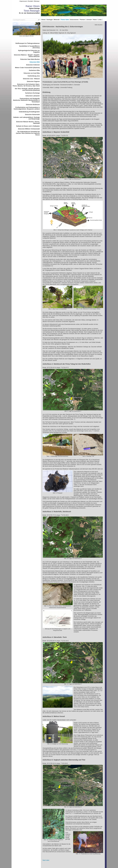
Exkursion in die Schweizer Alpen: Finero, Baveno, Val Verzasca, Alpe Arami (26, 85)
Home (44, 20)
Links (100, 20)
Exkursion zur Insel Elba (32, 73)
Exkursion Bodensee (33, 105)
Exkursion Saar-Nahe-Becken (30, 59)
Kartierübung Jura (34, 76)
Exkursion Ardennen (33, 65)
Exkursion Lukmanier (33, 96)
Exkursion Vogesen (33, 81)
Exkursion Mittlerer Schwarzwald (29, 129)
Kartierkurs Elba (34, 70)
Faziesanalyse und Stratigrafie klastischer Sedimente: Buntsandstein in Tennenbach (26, 100)
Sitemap (36, 1)
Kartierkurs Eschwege (32, 93)
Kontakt (30, 1)
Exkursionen (74, 20)
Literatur (89, 20)
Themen (82, 20)
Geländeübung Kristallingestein (29, 112)
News (95, 20)
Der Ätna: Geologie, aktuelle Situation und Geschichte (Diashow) (27, 89)
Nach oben (46, 860)
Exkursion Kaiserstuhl (32, 115)
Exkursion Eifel (35, 62)
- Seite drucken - (98, 25)
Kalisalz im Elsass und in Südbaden (28, 126)
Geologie (50, 20)
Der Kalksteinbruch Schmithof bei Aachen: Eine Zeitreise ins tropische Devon (28, 133)
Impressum (23, 1)
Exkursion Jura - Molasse (31, 79)
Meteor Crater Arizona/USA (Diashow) (27, 68)
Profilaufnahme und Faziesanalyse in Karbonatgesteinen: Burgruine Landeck (27, 108)
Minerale (57, 20)
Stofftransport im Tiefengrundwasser (28, 43)
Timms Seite (65, 20)
